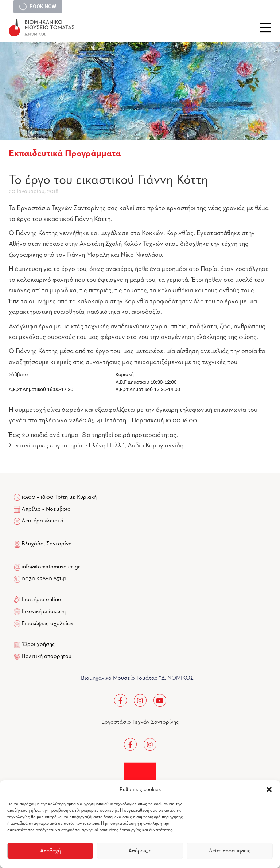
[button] (269, 789)
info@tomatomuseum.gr (51, 567)
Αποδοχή (50, 851)
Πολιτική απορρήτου (46, 656)
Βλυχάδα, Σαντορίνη (43, 544)
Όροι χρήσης (39, 644)
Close (266, 28)
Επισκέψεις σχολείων (47, 624)
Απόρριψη (140, 851)
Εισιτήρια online (41, 600)
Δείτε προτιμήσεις (230, 851)
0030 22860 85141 (43, 579)
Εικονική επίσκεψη (44, 612)
